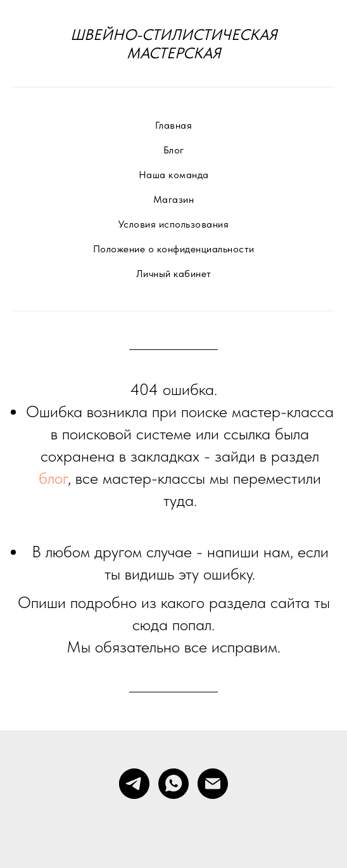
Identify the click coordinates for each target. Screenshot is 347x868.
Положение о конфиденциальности (174, 249)
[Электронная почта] (213, 784)
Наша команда (174, 175)
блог (53, 478)
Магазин (174, 199)
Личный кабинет (174, 274)
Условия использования (174, 224)
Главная (174, 125)
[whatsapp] (173, 784)
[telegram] (134, 784)
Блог (174, 150)
